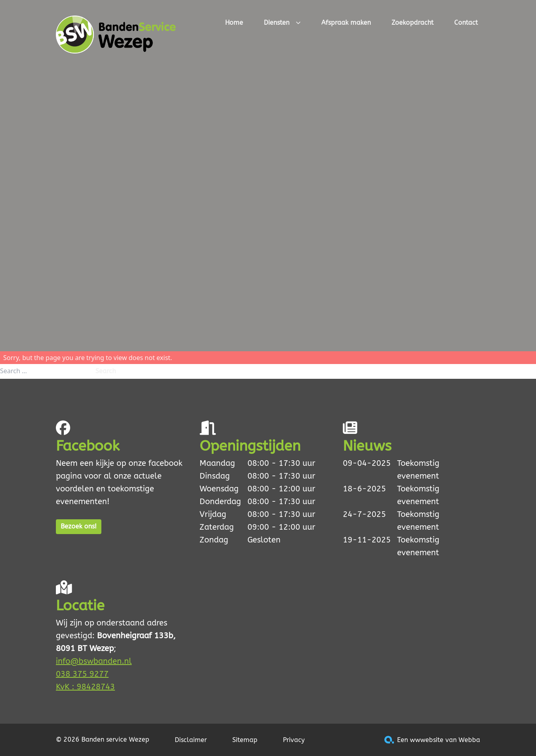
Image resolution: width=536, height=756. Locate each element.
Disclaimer (191, 740)
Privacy (294, 740)
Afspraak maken (346, 23)
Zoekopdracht (412, 23)
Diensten (282, 23)
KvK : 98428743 (85, 687)
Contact (466, 23)
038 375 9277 (82, 674)
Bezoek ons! (79, 526)
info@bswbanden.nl (94, 661)
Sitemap (245, 740)
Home (234, 23)
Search (106, 371)
